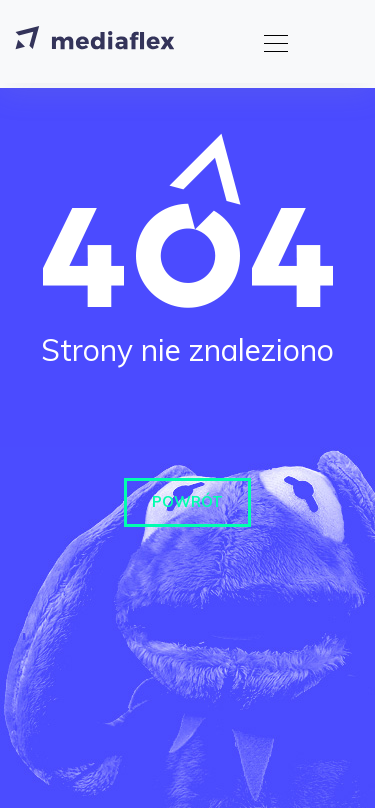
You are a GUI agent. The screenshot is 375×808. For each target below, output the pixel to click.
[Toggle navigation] (270, 41)
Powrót (187, 501)
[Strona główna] (94, 41)
